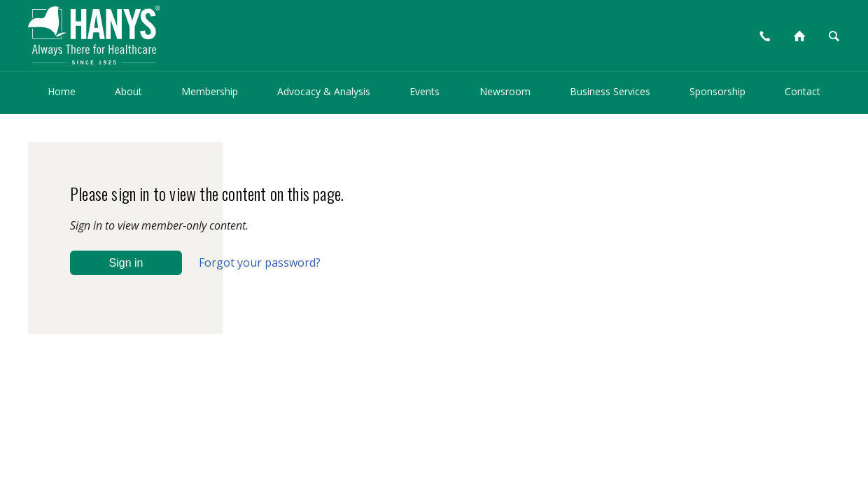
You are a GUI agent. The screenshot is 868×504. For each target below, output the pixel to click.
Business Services (610, 91)
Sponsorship (717, 91)
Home (62, 91)
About (128, 91)
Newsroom (505, 91)
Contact (803, 91)
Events (425, 91)
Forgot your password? (260, 262)
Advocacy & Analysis (324, 91)
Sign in (126, 263)
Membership (210, 91)
